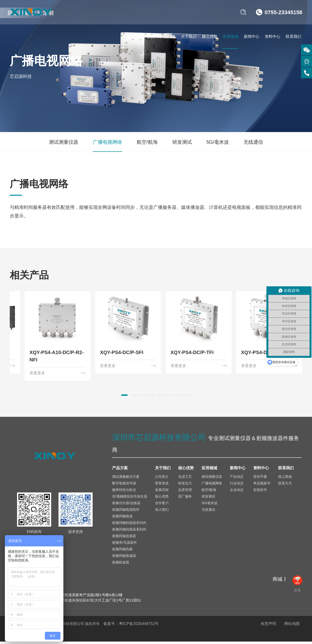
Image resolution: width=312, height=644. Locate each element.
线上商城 (285, 479)
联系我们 (293, 36)
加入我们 (162, 512)
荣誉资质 (162, 486)
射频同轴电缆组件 (126, 512)
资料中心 (273, 36)
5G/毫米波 (218, 142)
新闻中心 (252, 36)
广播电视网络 (107, 142)
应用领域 (231, 36)
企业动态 (237, 492)
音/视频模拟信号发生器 (130, 499)
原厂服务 (185, 499)
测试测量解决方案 (126, 479)
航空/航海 (147, 142)
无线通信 (253, 142)
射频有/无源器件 (125, 545)
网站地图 (292, 626)
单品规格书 (262, 486)
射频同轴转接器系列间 (129, 532)
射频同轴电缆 (122, 519)
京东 (297, 586)
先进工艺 (185, 479)
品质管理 (185, 492)
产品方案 (168, 36)
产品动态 (237, 479)
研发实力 (185, 486)
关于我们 (189, 36)
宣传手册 (260, 479)
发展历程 (162, 492)
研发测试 (182, 142)
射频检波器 (121, 565)
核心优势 (210, 36)
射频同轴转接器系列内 (129, 525)
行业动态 (237, 486)
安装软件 (260, 492)
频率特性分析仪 (124, 492)
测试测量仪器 (64, 142)
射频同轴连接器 (124, 538)
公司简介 (162, 479)
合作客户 (162, 505)
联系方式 (285, 486)
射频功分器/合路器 (126, 505)
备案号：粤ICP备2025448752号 (131, 626)
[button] (124, 398)
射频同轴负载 (122, 552)
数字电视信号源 (124, 486)
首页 (151, 36)
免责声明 (268, 626)
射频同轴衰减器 (124, 558)
